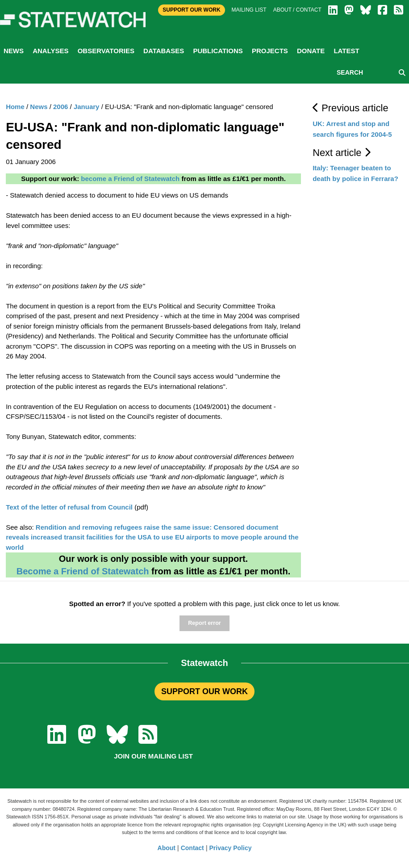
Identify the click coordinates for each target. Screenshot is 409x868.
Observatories (106, 51)
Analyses (50, 51)
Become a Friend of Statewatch (83, 571)
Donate (311, 51)
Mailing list (249, 10)
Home (15, 107)
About (167, 848)
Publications (218, 51)
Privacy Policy (231, 848)
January (87, 107)
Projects (270, 51)
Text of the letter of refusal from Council (69, 507)
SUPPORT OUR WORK (204, 691)
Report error (204, 623)
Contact (192, 848)
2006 (61, 107)
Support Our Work (191, 10)
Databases (164, 51)
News (14, 51)
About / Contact (297, 10)
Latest (346, 51)
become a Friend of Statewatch (130, 179)
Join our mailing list (153, 756)
